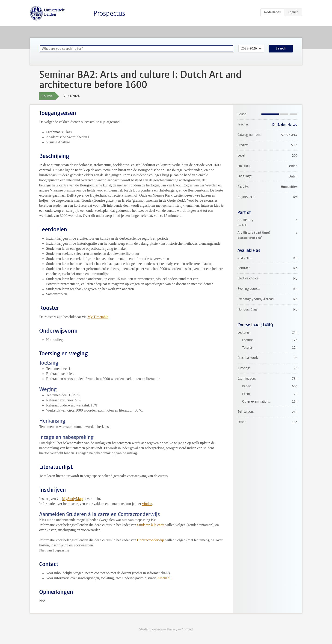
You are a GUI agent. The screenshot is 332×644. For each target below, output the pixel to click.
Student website (151, 629)
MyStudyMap (73, 499)
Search (281, 48)
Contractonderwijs (151, 540)
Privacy (172, 629)
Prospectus (109, 13)
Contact (187, 629)
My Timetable (98, 317)
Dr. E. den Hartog (285, 125)
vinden (147, 504)
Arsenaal (164, 578)
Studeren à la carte (151, 525)
